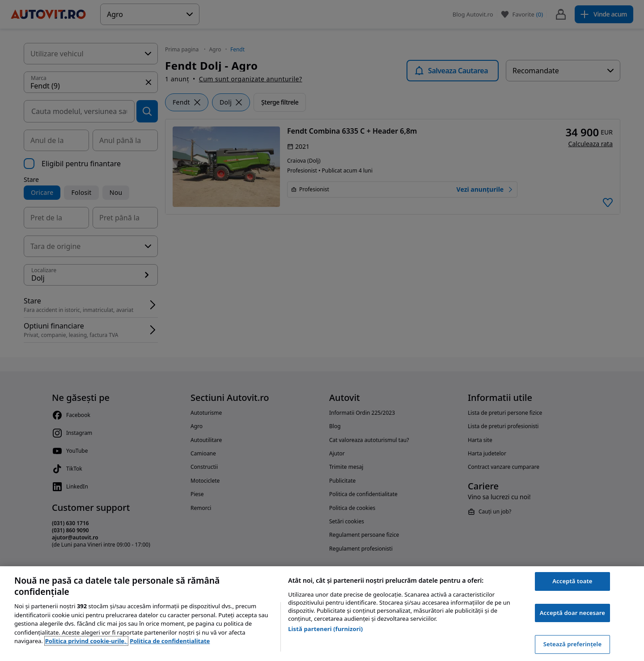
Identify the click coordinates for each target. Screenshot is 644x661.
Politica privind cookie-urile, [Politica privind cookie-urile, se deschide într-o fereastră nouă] (86, 641)
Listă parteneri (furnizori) (325, 629)
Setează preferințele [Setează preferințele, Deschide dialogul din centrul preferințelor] (572, 644)
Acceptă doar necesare (572, 613)
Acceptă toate (572, 581)
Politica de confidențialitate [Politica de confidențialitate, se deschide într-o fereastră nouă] (170, 641)
